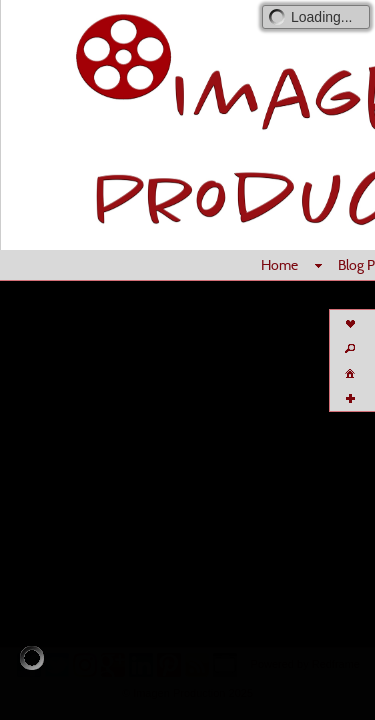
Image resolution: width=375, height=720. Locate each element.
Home (279, 265)
